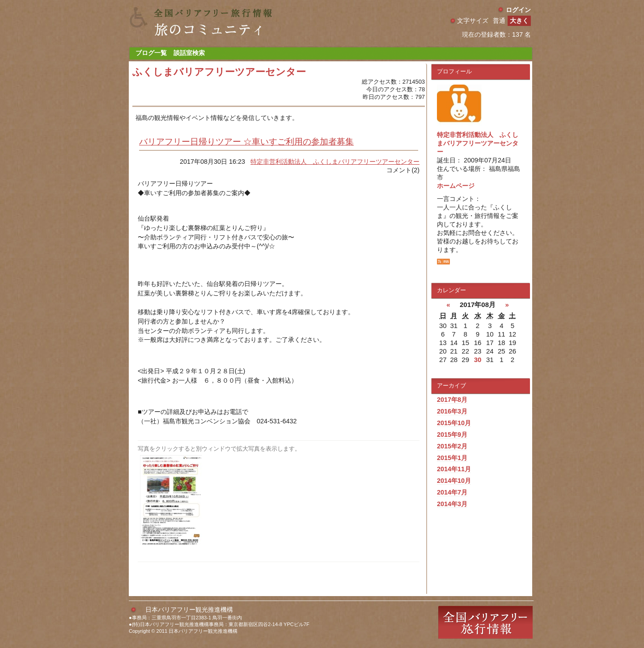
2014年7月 (452, 492)
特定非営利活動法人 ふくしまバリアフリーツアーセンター (335, 162)
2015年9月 (452, 435)
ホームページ (456, 186)
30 (478, 360)
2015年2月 (452, 446)
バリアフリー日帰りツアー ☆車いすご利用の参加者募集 (246, 142)
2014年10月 (454, 481)
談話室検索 (189, 53)
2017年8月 (452, 400)
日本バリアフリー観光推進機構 (189, 610)
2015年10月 (454, 423)
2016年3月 (452, 411)
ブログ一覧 (151, 53)
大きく (519, 21)
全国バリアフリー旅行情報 (485, 622)
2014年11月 (454, 469)
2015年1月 (452, 458)
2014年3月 (452, 504)
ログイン (518, 10)
